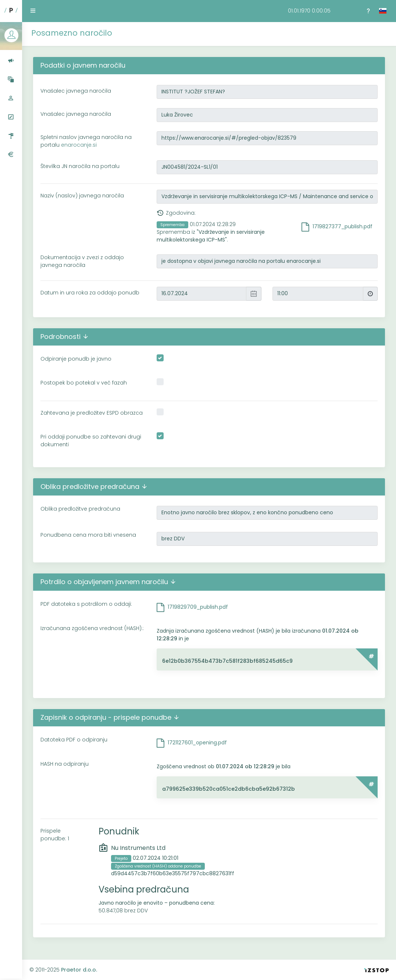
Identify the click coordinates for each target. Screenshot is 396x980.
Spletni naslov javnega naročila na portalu (86, 141)
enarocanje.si (79, 145)
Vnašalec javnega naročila (76, 91)
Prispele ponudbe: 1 (55, 835)
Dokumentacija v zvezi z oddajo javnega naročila (82, 261)
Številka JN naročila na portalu (80, 166)
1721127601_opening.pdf (197, 743)
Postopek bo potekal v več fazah (84, 383)
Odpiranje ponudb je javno (76, 359)
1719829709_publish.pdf (198, 607)
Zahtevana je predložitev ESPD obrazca (92, 413)
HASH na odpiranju (65, 764)
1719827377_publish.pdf (343, 226)
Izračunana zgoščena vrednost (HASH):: (92, 628)
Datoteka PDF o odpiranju (74, 740)
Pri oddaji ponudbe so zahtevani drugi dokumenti (91, 441)
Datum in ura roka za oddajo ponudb (90, 293)
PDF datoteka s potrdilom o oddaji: (86, 604)
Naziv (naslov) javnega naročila (82, 196)
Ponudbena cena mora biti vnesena (88, 535)
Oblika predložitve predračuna (80, 509)
